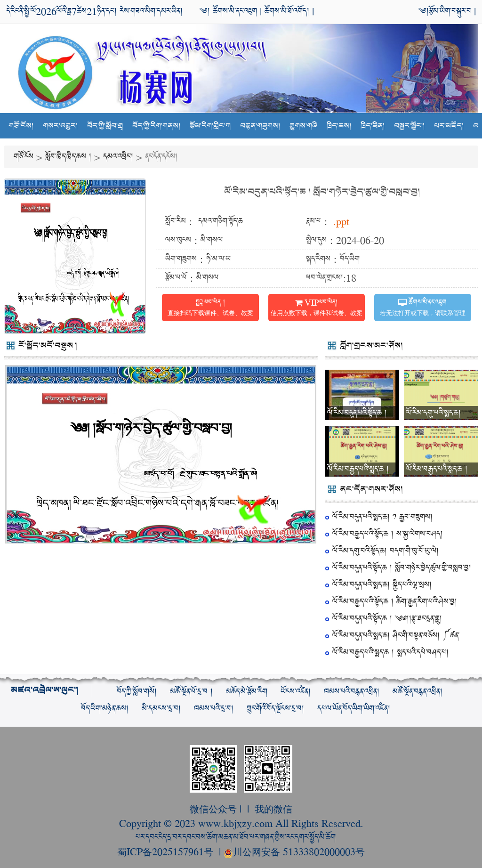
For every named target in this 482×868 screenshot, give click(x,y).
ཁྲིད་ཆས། (339, 126)
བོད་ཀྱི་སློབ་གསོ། (137, 692)
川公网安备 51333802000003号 (294, 851)
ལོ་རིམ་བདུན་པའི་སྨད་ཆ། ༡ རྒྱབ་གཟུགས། (382, 517)
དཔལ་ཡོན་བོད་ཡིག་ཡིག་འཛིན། (354, 709)
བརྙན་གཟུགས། (260, 126)
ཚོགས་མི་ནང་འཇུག (233, 11)
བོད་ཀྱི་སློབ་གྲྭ (105, 126)
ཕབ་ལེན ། (210, 308)
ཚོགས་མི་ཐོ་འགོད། (287, 11)
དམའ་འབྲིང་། (118, 157)
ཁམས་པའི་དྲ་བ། (214, 709)
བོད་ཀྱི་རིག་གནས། (156, 126)
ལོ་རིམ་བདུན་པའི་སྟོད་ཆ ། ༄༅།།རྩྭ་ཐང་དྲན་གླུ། (387, 619)
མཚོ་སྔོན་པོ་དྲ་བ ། (191, 692)
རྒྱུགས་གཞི (303, 126)
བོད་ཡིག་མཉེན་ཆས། (105, 709)
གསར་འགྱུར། (60, 126)
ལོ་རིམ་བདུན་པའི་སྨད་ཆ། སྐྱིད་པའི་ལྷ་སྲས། (382, 585)
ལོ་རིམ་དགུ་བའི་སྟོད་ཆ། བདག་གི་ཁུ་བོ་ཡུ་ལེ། (386, 551)
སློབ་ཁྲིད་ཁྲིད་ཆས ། (68, 157)
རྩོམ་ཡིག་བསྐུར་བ (450, 11)
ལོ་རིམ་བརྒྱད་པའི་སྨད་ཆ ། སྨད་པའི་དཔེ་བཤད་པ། (390, 653)
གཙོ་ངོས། (21, 126)
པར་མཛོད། (449, 126)
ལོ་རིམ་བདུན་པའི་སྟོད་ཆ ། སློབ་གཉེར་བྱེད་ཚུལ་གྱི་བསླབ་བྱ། (322, 192)
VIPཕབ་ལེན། (317, 308)
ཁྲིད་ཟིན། (373, 126)
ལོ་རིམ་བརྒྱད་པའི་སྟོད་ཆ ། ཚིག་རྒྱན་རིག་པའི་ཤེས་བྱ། (395, 602)
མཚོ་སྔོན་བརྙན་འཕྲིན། (418, 692)
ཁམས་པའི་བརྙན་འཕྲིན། (352, 692)
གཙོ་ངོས (24, 157)
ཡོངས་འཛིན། (296, 692)
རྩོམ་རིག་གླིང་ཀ (210, 126)
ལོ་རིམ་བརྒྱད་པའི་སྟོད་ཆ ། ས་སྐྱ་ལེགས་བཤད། (388, 534)
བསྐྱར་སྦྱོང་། (409, 126)
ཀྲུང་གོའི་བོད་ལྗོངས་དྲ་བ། (275, 709)
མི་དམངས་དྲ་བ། (161, 709)
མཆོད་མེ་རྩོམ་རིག (247, 692)
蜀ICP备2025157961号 (167, 851)
